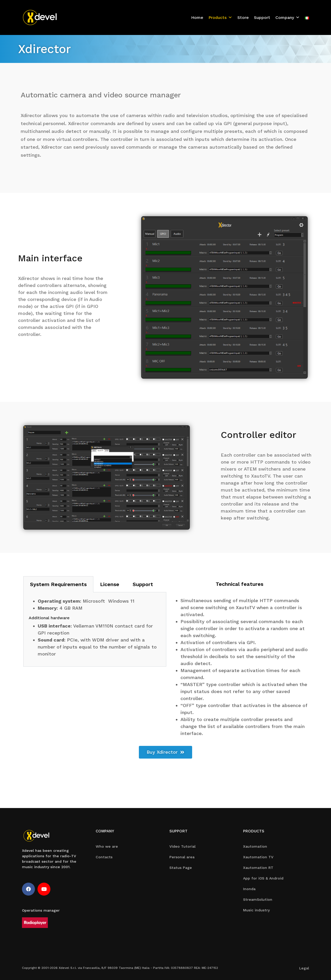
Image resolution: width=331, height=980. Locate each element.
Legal (304, 968)
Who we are (107, 846)
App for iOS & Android (263, 878)
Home (197, 17)
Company (288, 17)
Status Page (181, 868)
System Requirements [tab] (58, 584)
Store (243, 17)
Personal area (182, 857)
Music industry (256, 910)
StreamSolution (258, 899)
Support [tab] (143, 584)
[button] (165, 752)
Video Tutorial (182, 846)
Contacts (104, 857)
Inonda (249, 889)
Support (262, 17)
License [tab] (110, 584)
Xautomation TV (258, 857)
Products (220, 17)
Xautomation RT (258, 868)
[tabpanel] (95, 629)
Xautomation (255, 846)
